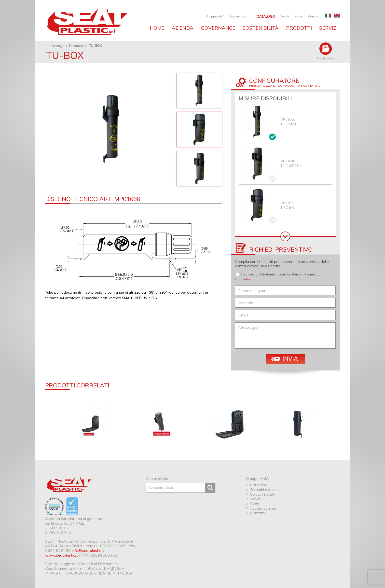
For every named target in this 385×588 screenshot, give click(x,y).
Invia (284, 359)
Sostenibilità (261, 28)
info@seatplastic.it (88, 550)
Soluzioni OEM (263, 494)
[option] (111, 129)
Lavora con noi (241, 16)
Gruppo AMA (215, 16)
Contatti (314, 16)
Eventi (285, 16)
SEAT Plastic (69, 485)
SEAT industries (86, 22)
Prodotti (299, 28)
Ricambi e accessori (267, 490)
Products (76, 46)
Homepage (55, 46)
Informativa (243, 279)
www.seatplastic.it (62, 555)
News (299, 16)
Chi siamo (259, 485)
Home (157, 28)
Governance (218, 28)
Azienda (183, 28)
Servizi (328, 28)
